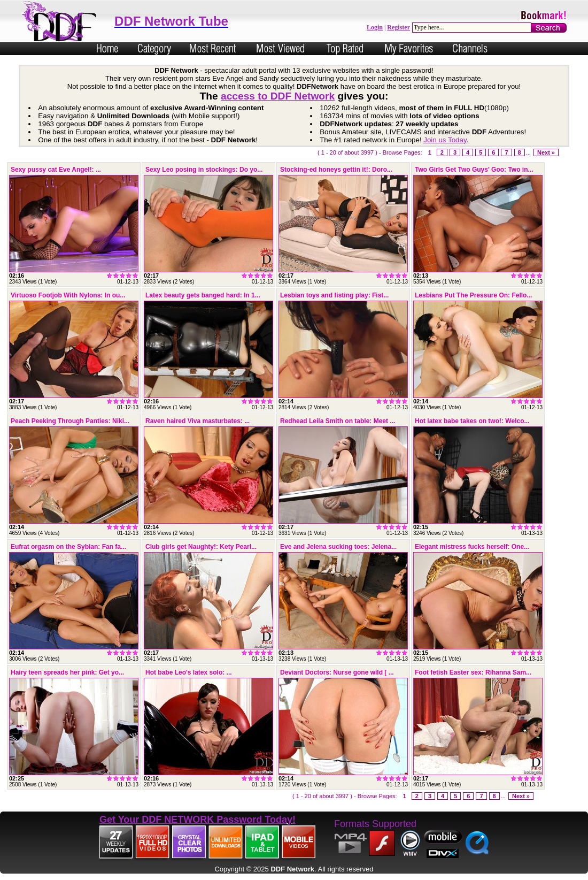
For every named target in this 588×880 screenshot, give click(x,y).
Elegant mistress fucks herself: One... (472, 547)
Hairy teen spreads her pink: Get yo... (67, 672)
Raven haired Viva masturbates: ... (198, 421)
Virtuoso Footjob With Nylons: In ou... (68, 295)
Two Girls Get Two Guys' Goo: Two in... (474, 170)
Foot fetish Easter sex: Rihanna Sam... (473, 672)
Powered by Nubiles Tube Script (294, 876)
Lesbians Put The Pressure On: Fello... (473, 295)
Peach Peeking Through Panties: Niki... (70, 421)
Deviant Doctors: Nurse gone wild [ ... (337, 672)
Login (375, 27)
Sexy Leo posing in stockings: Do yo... (204, 170)
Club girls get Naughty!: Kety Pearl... (201, 547)
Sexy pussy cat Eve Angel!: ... (56, 170)
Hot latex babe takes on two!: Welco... (472, 421)
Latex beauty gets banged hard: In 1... (203, 295)
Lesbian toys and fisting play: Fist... (334, 295)
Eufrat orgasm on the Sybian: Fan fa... (68, 547)
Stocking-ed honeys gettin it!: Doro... (336, 170)
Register (399, 27)
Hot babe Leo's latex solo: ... (189, 672)
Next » (546, 152)
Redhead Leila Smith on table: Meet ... (338, 421)
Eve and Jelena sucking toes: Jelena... (338, 547)
